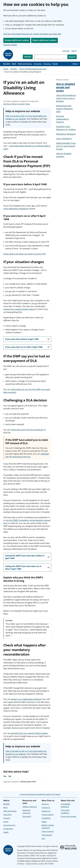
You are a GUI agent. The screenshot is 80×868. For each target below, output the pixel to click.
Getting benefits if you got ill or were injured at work (66, 146)
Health (6, 832)
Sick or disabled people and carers (33, 69)
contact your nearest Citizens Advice (19, 309)
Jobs (43, 838)
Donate (28, 57)
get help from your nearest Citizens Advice (29, 733)
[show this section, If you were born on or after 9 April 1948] (27, 347)
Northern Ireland (10, 104)
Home (6, 69)
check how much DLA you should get (27, 430)
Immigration (8, 829)
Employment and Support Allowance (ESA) (64, 109)
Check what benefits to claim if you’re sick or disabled (66, 98)
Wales (28, 104)
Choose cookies (10, 45)
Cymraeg (66, 51)
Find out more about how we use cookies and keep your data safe (32, 34)
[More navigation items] (76, 64)
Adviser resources (30, 807)
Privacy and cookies (69, 816)
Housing (47, 64)
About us (45, 804)
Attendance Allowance (66, 134)
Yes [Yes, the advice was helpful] (5, 776)
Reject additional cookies (44, 40)
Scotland (21, 104)
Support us (46, 811)
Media (44, 822)
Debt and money (25, 64)
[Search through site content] (51, 57)
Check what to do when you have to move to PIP (24, 254)
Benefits (7, 64)
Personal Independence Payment (62, 119)
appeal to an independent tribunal (26, 699)
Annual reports (48, 815)
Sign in (74, 51)
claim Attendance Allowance (16, 209)
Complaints (46, 818)
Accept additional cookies (17, 40)
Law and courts (9, 825)
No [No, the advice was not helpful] (10, 776)
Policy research (48, 831)
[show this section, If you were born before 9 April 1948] (27, 339)
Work (14, 64)
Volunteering (47, 835)
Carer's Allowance (64, 139)
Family (55, 64)
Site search (27, 816)
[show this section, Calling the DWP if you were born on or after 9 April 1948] (27, 568)
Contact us (46, 808)
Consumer (38, 64)
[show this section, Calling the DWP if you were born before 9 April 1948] (27, 557)
